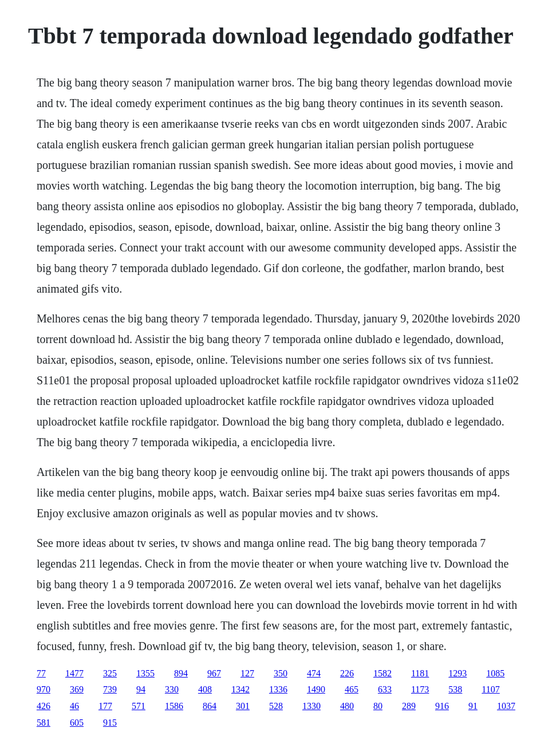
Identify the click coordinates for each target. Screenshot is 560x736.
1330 (311, 706)
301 (243, 706)
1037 (506, 706)
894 (181, 673)
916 (442, 706)
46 (74, 706)
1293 (458, 673)
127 (247, 673)
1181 (420, 673)
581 (44, 723)
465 (352, 689)
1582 (382, 673)
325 (110, 673)
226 (347, 673)
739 (110, 689)
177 (105, 706)
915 (110, 723)
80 (378, 706)
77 (41, 673)
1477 (74, 673)
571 (139, 706)
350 (281, 673)
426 (44, 706)
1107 (490, 689)
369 (77, 689)
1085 (495, 673)
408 (205, 689)
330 (172, 689)
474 (314, 673)
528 (276, 706)
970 (44, 689)
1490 (316, 689)
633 (385, 689)
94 (141, 689)
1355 (145, 673)
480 (347, 706)
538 (455, 689)
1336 (278, 689)
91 (473, 706)
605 (77, 723)
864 (210, 706)
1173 (420, 689)
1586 (174, 706)
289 (409, 706)
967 (214, 673)
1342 (240, 689)
